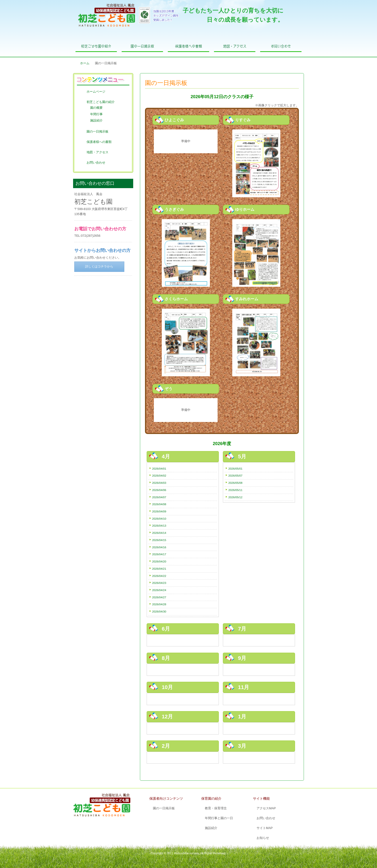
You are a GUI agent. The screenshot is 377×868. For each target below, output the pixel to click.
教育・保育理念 (216, 808)
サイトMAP (265, 828)
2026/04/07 (159, 497)
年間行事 (96, 114)
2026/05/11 (236, 490)
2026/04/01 (159, 469)
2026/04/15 (159, 540)
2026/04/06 (159, 490)
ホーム (85, 63)
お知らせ (263, 838)
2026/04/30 (159, 611)
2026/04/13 (159, 526)
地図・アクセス (235, 46)
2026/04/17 (159, 554)
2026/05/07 (236, 475)
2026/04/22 (159, 576)
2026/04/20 (159, 561)
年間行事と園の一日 (219, 818)
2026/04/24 (159, 590)
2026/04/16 (159, 547)
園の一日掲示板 (142, 46)
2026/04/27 (159, 597)
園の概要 (96, 108)
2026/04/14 (159, 533)
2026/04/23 (159, 583)
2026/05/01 (236, 469)
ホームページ (96, 92)
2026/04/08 (159, 504)
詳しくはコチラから (99, 266)
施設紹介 (96, 120)
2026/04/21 (159, 569)
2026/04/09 (159, 511)
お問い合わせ (281, 46)
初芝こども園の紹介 (96, 46)
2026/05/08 (236, 483)
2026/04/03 (159, 483)
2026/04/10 (159, 519)
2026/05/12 (236, 497)
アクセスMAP (266, 808)
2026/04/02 (159, 475)
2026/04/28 (159, 604)
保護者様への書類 (188, 46)
